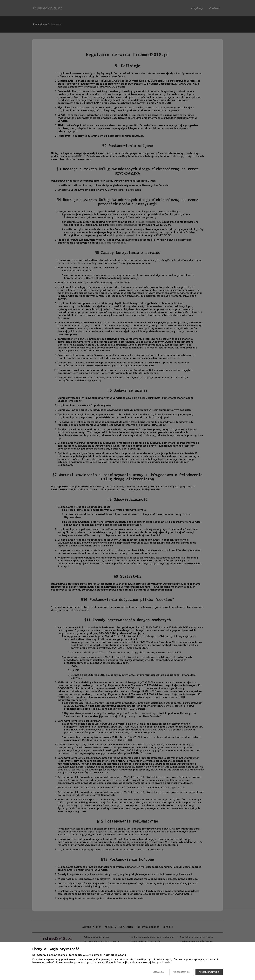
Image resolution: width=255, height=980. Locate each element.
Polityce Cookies (162, 962)
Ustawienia (158, 972)
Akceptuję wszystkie (209, 972)
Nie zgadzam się (181, 972)
